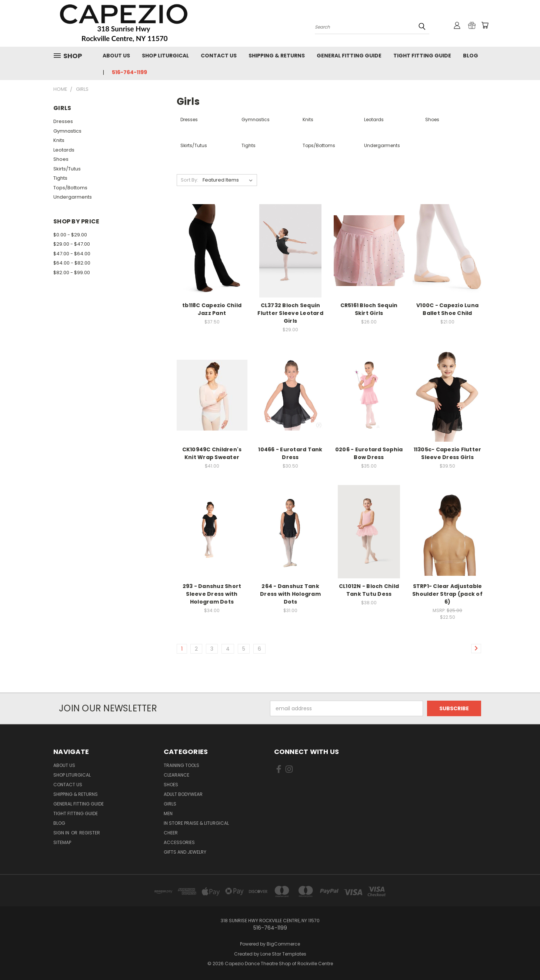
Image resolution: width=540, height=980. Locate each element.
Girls (170, 804)
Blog (471, 56)
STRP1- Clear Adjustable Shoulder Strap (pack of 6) (447, 594)
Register (90, 833)
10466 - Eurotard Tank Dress (290, 453)
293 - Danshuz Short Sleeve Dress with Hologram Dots (212, 594)
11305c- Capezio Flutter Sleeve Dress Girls (448, 453)
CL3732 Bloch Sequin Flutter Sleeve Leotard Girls (290, 313)
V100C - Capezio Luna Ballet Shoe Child (447, 309)
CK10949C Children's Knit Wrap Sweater (212, 453)
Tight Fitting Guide (422, 56)
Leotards (64, 150)
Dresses (63, 121)
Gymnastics (67, 131)
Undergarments (73, 197)
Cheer (171, 833)
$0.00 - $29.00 (70, 235)
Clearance (176, 775)
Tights (60, 178)
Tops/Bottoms (70, 188)
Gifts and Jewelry (185, 852)
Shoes (61, 159)
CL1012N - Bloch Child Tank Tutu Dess (369, 590)
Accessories (179, 842)
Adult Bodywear (183, 794)
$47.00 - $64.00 (72, 254)
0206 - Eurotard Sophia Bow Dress (369, 453)
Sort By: (189, 180)
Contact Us (219, 56)
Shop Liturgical (165, 56)
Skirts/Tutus (67, 169)
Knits (59, 140)
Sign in (62, 833)
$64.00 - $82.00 (72, 263)
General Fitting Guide (349, 56)
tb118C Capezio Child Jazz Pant (212, 309)
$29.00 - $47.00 (72, 244)
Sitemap (62, 842)
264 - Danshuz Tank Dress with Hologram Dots (290, 594)
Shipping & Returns (277, 56)
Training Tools (181, 765)
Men (168, 813)
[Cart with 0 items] (485, 25)
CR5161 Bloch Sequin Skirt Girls (369, 309)
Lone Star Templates (283, 954)
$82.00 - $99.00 (72, 273)
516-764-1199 (129, 72)
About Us (116, 56)
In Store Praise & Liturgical (196, 823)
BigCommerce (283, 944)
